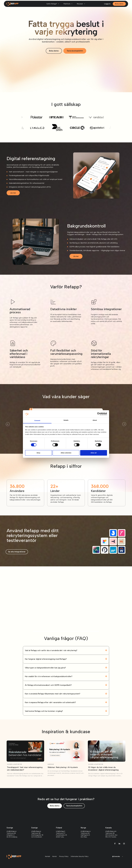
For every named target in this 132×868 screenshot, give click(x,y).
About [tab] (95, 420)
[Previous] (8, 424)
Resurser (81, 4)
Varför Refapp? (53, 4)
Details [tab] (66, 420)
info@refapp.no (86, 831)
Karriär (55, 856)
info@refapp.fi (60, 831)
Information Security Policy (80, 856)
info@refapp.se (11, 831)
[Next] (124, 424)
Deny (38, 453)
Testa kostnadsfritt (75, 51)
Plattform (68, 4)
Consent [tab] (37, 420)
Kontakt (48, 856)
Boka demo (119, 4)
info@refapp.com (111, 831)
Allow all (94, 453)
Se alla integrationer (17, 552)
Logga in (107, 4)
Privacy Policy (64, 856)
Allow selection (66, 453)
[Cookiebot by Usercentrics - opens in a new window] (99, 414)
